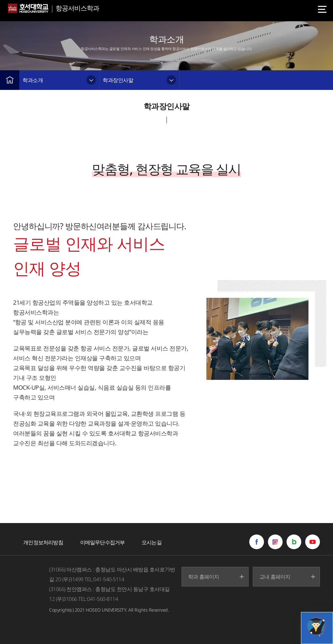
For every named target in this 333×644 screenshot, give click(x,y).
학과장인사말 (118, 80)
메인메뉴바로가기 (0, 0)
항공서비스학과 (77, 8)
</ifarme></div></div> (317, 626)
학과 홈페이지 (203, 577)
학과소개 (33, 80)
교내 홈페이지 (275, 577)
